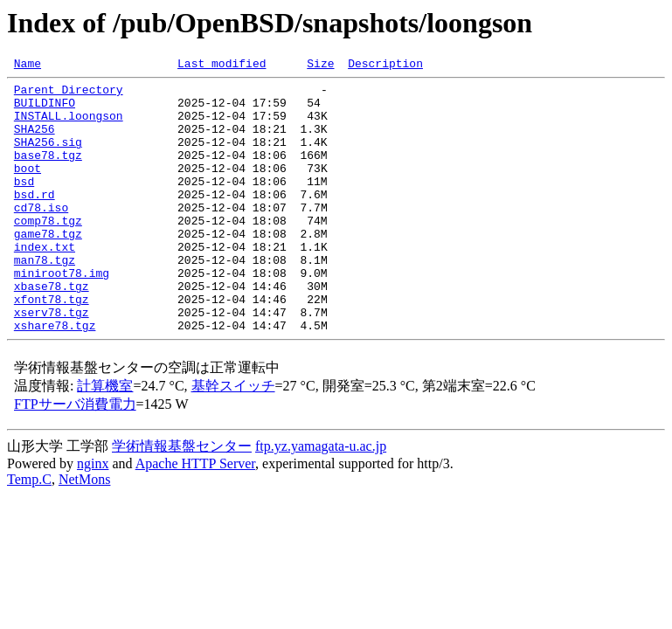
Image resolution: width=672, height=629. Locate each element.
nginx (93, 516)
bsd (24, 204)
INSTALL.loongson (69, 126)
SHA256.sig (48, 157)
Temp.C (29, 532)
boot (28, 189)
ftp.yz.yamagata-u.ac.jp (321, 498)
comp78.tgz (48, 252)
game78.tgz (48, 267)
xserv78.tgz (52, 362)
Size (320, 66)
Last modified (222, 66)
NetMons (85, 532)
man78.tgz (45, 299)
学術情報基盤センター (182, 498)
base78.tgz (48, 173)
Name (28, 66)
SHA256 (35, 142)
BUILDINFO (45, 110)
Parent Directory (69, 94)
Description (385, 66)
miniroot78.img (62, 314)
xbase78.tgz (52, 330)
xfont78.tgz (52, 346)
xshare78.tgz (55, 377)
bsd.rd (35, 220)
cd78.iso (41, 236)
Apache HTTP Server (195, 516)
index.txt (45, 283)
